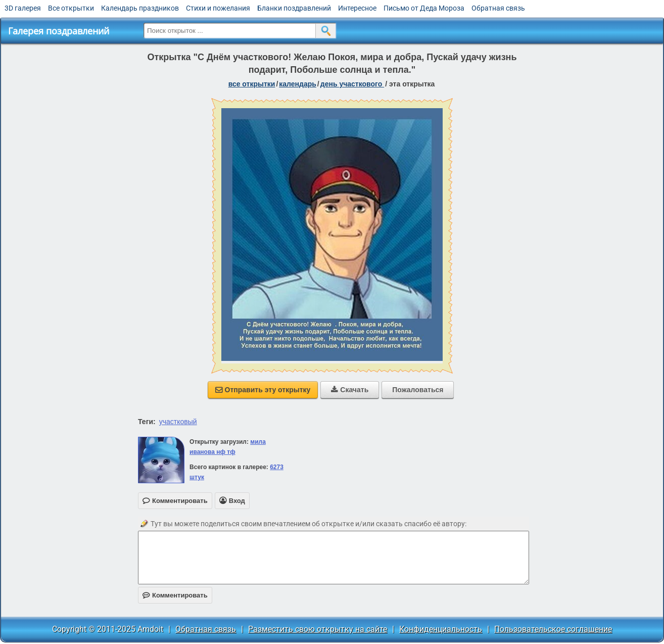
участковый (178, 422)
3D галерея (23, 8)
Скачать (350, 390)
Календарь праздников (140, 8)
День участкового (352, 84)
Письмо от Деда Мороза (424, 8)
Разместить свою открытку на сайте (318, 629)
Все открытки (71, 8)
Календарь (298, 84)
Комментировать (175, 595)
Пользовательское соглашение (553, 629)
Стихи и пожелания (218, 8)
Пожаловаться (418, 390)
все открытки (252, 84)
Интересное (357, 8)
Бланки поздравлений (294, 8)
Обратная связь (498, 8)
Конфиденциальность (441, 629)
